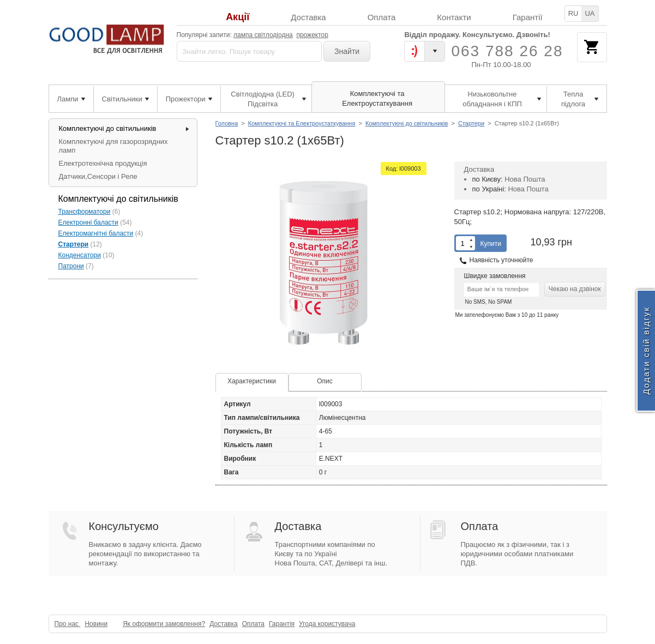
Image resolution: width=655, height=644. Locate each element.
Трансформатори (85, 212)
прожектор (312, 35)
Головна (227, 123)
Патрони (71, 266)
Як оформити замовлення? (164, 624)
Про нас (68, 624)
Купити (491, 244)
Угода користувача (327, 624)
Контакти (454, 17)
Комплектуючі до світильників (407, 123)
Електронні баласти (88, 222)
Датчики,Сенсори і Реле (98, 176)
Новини (96, 624)
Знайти (347, 51)
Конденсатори (80, 255)
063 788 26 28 (507, 51)
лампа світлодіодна (263, 35)
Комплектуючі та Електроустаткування (302, 123)
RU (573, 13)
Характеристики (252, 381)
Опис (325, 381)
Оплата (382, 17)
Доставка (308, 17)
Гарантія (282, 624)
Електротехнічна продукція (103, 163)
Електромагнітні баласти (96, 233)
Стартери (471, 123)
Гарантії (528, 17)
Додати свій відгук (646, 351)
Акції (238, 17)
